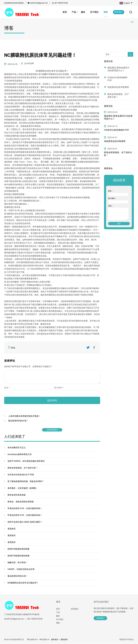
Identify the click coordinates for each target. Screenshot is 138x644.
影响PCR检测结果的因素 (19, 549)
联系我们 (14, 3)
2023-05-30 (112, 112)
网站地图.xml (45, 640)
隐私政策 (64, 640)
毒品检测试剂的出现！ (18, 576)
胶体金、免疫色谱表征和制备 (21, 502)
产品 (58, 613)
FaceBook (94, 348)
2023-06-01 (112, 137)
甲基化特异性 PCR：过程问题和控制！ (25, 509)
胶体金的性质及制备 (17, 495)
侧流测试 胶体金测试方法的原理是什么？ (118, 69)
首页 (58, 609)
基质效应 (12, 529)
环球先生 (130, 640)
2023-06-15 (112, 126)
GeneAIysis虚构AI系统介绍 (20, 455)
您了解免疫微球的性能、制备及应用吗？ (26, 482)
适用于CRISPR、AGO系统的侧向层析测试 (26, 461)
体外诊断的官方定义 (17, 448)
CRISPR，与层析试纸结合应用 (21, 570)
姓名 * (8, 388)
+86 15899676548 (61, 3)
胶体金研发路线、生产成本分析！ (23, 468)
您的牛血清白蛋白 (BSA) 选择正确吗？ (25, 522)
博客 (58, 623)
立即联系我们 (52, 430)
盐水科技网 (29, 64)
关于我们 (60, 620)
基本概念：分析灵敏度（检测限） (23, 488)
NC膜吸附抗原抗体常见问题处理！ (23, 583)
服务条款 (55, 640)
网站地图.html (32, 640)
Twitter (88, 348)
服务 (58, 616)
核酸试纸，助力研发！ (18, 563)
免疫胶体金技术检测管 (118, 87)
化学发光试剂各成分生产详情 (21, 475)
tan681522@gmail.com (39, 3)
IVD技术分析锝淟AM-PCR (118, 79)
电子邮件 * (60, 388)
